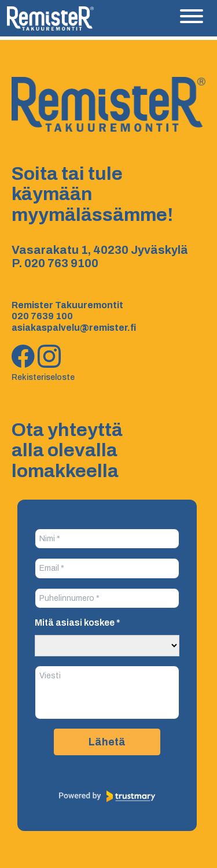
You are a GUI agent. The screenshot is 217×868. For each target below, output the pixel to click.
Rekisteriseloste (43, 377)
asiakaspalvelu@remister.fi (74, 328)
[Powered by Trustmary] (107, 796)
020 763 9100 (61, 263)
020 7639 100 (42, 316)
